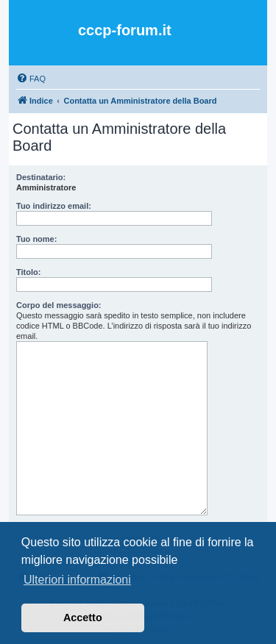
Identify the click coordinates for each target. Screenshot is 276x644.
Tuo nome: (36, 239)
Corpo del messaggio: (59, 305)
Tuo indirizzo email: (54, 206)
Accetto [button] (83, 618)
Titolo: (28, 272)
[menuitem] (31, 79)
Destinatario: (41, 177)
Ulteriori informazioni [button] (77, 580)
